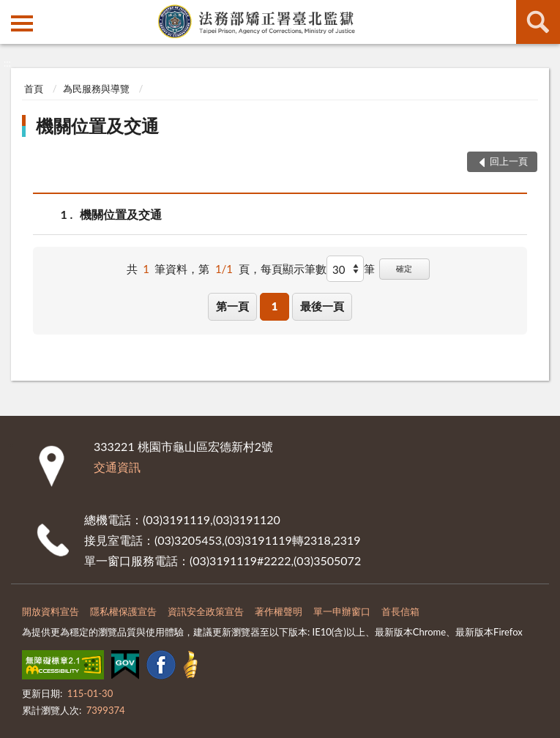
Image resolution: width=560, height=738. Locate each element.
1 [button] (275, 306)
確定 (404, 268)
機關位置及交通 (97, 126)
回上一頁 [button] (509, 161)
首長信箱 (400, 611)
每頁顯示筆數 (294, 269)
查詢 (538, 22)
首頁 (34, 89)
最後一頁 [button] (322, 306)
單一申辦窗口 (342, 611)
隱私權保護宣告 (123, 611)
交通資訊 (117, 467)
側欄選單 (22, 23)
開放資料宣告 (51, 611)
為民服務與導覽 (96, 89)
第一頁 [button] (232, 306)
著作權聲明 (279, 611)
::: (12, 11)
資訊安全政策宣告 (206, 611)
